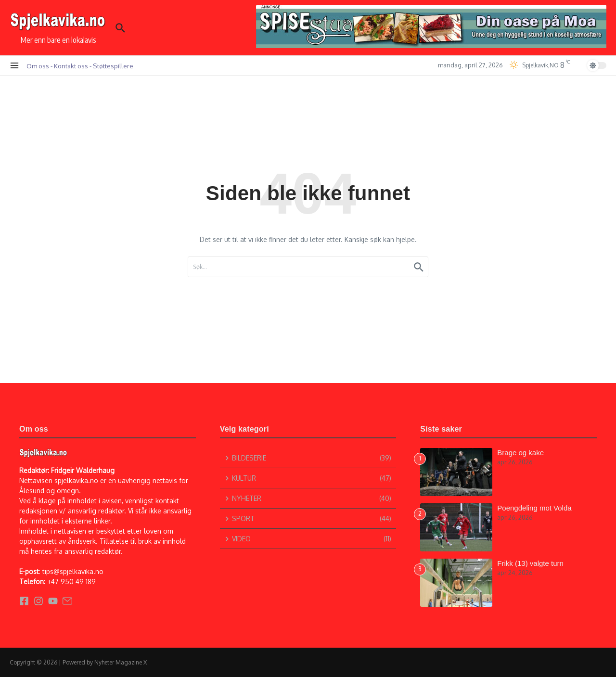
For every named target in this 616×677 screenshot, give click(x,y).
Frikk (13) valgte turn (530, 563)
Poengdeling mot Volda (534, 508)
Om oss (38, 66)
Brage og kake (520, 453)
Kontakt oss (71, 66)
